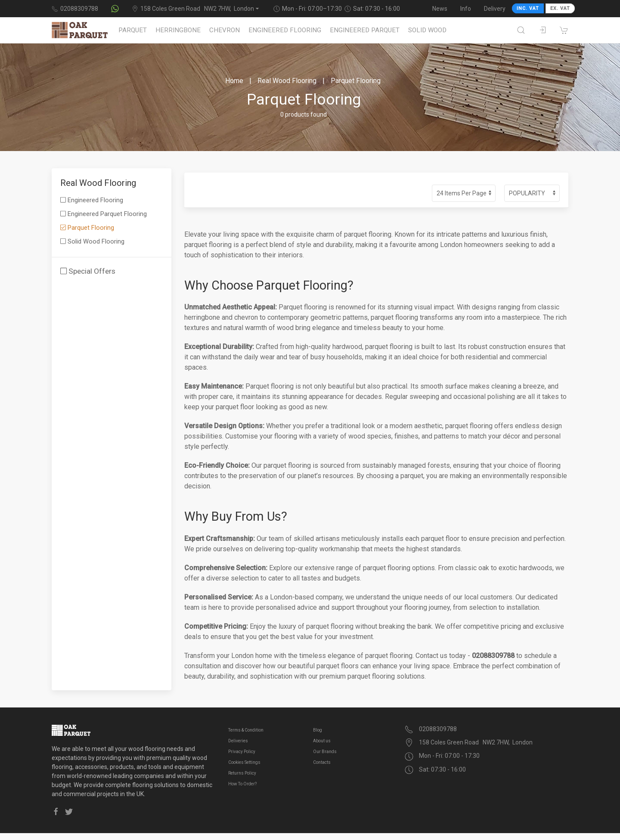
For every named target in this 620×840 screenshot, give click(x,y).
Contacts (322, 762)
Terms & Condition (246, 730)
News (440, 9)
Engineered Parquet (365, 30)
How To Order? (242, 784)
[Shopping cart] (564, 30)
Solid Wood (427, 30)
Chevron (225, 30)
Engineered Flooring (285, 30)
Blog (318, 730)
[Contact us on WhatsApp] (115, 9)
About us (322, 741)
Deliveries (238, 741)
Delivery (495, 9)
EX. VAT (560, 8)
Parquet (133, 30)
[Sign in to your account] (542, 30)
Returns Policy (242, 773)
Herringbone (178, 30)
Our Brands (325, 752)
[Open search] (521, 30)
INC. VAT (528, 8)
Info (466, 9)
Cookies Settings (244, 762)
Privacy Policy (242, 752)
